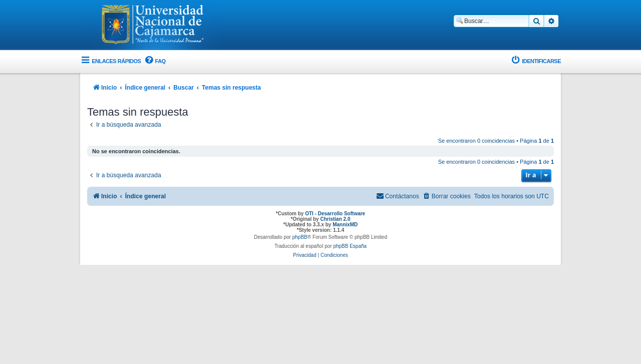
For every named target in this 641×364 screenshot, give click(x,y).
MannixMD (345, 225)
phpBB (300, 237)
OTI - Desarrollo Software (335, 214)
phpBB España (350, 246)
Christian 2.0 (335, 219)
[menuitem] (154, 61)
